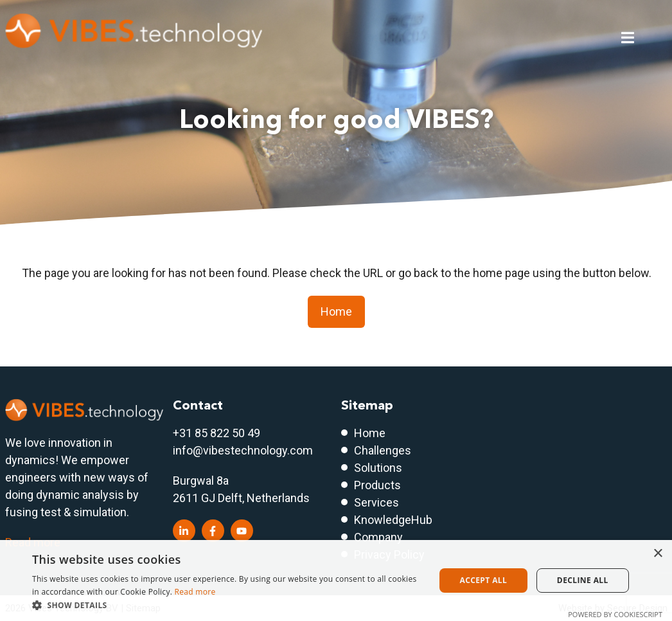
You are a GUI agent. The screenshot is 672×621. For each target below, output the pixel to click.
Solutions (378, 468)
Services (376, 502)
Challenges (383, 450)
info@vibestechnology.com (243, 450)
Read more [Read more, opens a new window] (195, 592)
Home (336, 311)
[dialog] (336, 580)
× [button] (658, 554)
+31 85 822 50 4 (213, 433)
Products (377, 485)
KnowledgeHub (393, 520)
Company (378, 537)
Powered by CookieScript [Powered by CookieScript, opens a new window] (615, 614)
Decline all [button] (583, 580)
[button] (227, 605)
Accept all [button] (483, 580)
